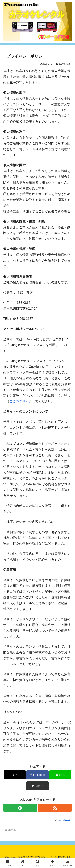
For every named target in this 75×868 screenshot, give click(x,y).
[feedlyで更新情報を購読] (20, 808)
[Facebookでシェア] (37, 775)
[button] (37, 786)
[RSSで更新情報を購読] (55, 808)
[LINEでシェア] (60, 775)
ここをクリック (21, 401)
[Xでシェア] (15, 775)
